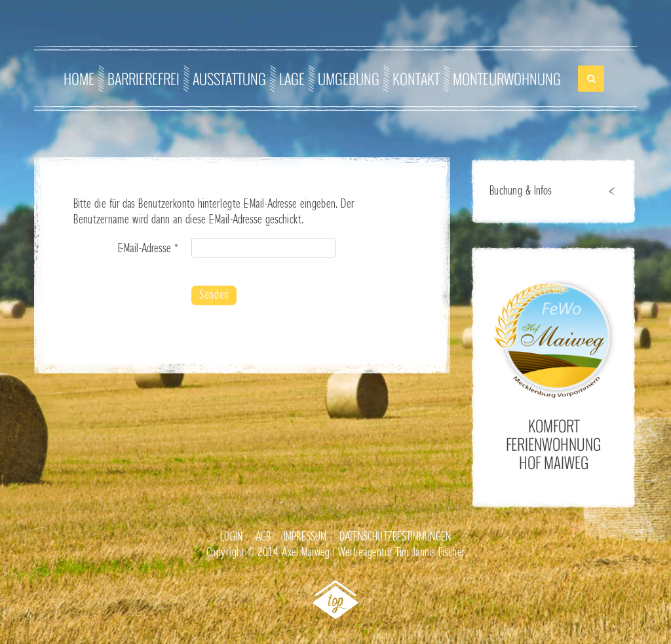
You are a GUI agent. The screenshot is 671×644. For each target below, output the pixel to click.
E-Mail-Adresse (148, 249)
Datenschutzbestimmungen (395, 537)
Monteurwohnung (507, 79)
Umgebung (349, 79)
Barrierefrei (144, 79)
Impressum (305, 537)
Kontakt (416, 79)
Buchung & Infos (521, 191)
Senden (214, 295)
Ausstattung (229, 79)
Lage (292, 79)
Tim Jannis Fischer (430, 553)
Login (231, 537)
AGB (263, 537)
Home (79, 79)
